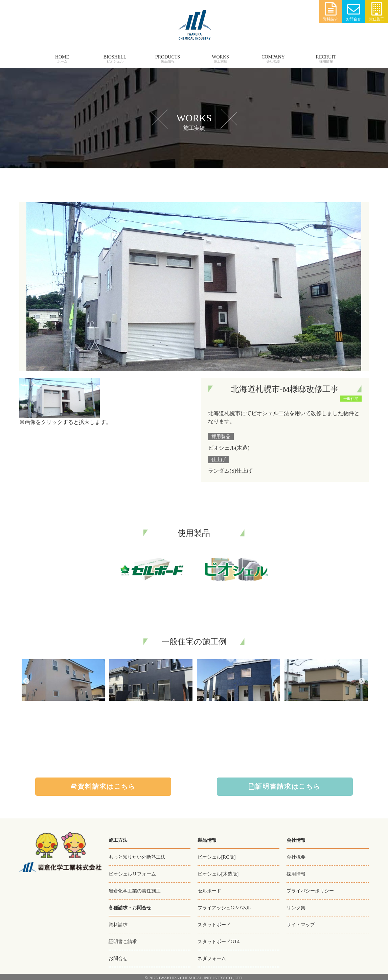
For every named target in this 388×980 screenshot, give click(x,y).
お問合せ (353, 12)
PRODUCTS (168, 57)
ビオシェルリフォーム (132, 874)
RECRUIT (326, 57)
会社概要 (296, 857)
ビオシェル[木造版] (218, 874)
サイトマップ (301, 923)
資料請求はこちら (103, 786)
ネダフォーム (212, 956)
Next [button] (362, 681)
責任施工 (376, 12)
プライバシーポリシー (310, 890)
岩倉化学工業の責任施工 (135, 890)
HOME (62, 57)
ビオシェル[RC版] (217, 857)
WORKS (220, 57)
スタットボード (214, 923)
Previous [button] (26, 681)
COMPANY (273, 57)
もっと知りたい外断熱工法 (137, 857)
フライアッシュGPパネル (224, 907)
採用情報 (296, 874)
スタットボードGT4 (219, 940)
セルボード (209, 890)
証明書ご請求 (123, 940)
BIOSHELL (115, 57)
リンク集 (296, 907)
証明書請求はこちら (285, 786)
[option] (63, 681)
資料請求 (330, 12)
